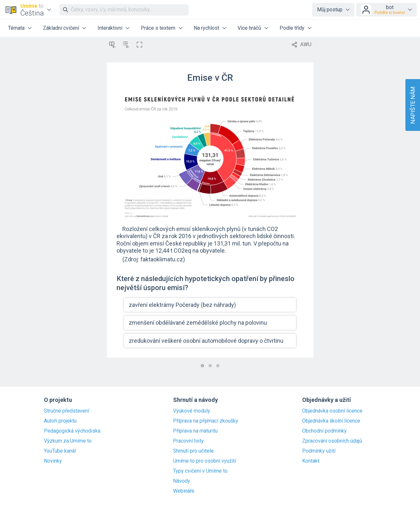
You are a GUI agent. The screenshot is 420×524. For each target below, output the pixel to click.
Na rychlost (206, 28)
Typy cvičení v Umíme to (200, 471)
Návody (182, 481)
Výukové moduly (192, 411)
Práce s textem (158, 28)
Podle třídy (292, 28)
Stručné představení (67, 411)
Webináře (184, 491)
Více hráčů (249, 28)
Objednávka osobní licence (332, 411)
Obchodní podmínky (324, 431)
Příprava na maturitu (195, 431)
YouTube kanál (60, 451)
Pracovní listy (188, 441)
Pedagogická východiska (72, 431)
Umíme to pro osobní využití (205, 461)
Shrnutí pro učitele (193, 451)
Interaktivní (110, 28)
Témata (16, 28)
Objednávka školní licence (331, 421)
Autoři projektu (60, 421)
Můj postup (330, 10)
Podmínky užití (319, 451)
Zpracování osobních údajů (332, 441)
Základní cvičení (61, 28)
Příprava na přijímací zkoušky (206, 421)
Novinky (53, 461)
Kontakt (311, 461)
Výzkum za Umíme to (68, 441)
